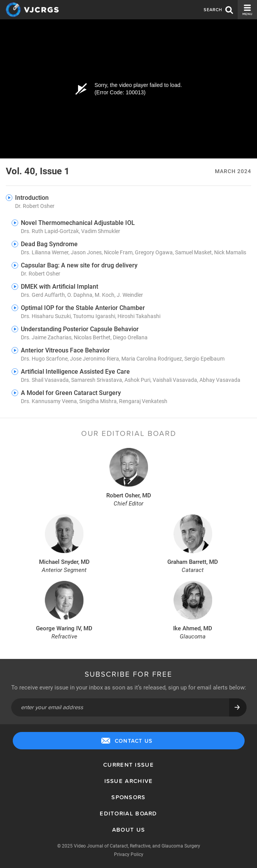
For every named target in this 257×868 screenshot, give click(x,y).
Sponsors (128, 797)
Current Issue (128, 765)
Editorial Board (128, 813)
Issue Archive (129, 781)
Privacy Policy (129, 854)
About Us (128, 830)
